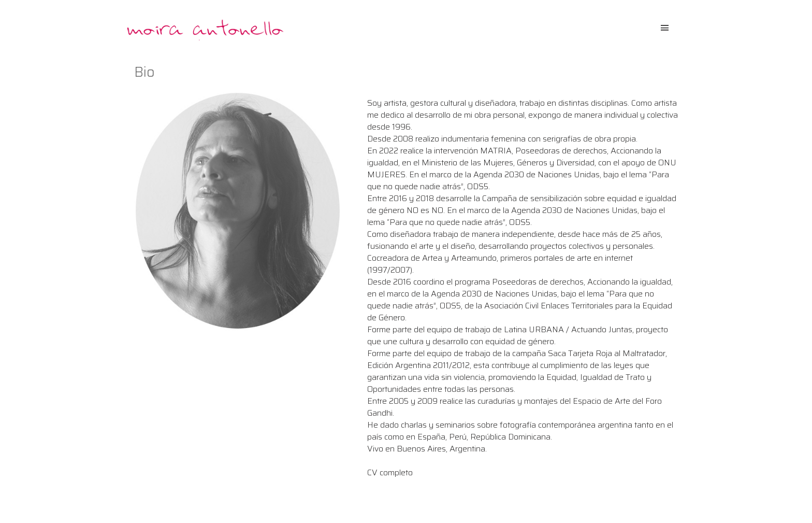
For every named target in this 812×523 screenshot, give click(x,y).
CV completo (390, 472)
